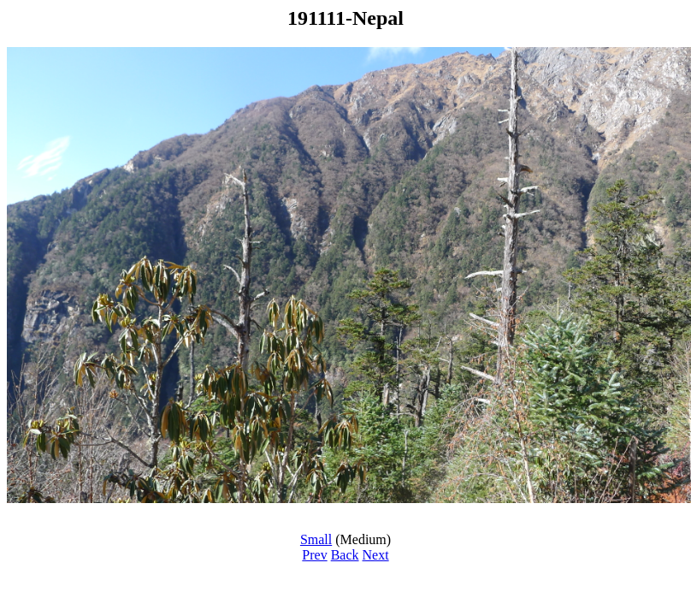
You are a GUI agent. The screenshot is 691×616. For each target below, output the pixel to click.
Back (345, 555)
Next (376, 555)
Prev (314, 555)
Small (316, 539)
